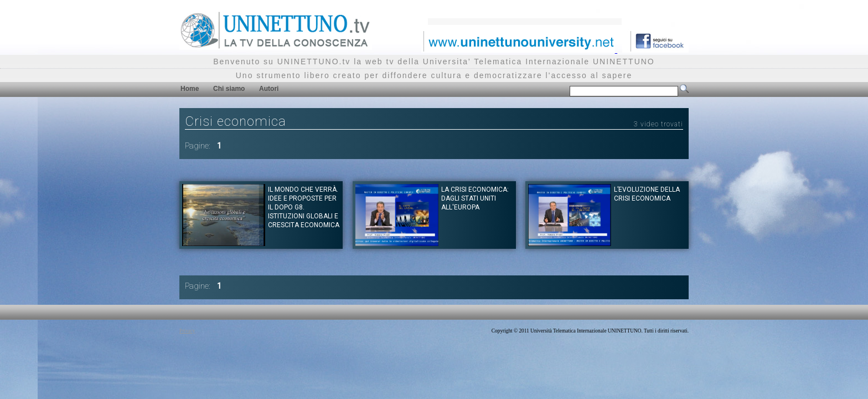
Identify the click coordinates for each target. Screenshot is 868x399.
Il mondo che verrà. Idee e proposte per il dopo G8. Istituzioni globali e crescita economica (304, 207)
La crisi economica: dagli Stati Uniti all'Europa (475, 198)
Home (190, 89)
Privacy (187, 331)
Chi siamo (229, 89)
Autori (269, 89)
